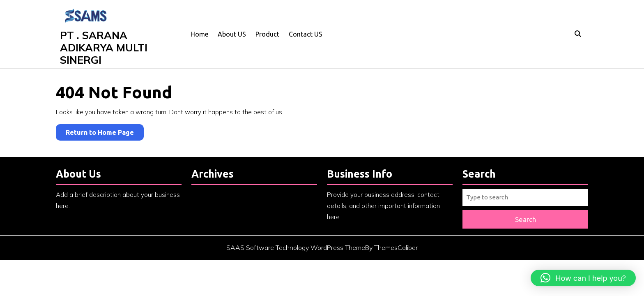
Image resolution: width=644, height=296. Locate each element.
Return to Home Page (105, 134)
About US (232, 34)
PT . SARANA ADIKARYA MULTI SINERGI (104, 47)
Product (267, 34)
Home (199, 34)
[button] (583, 278)
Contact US (306, 34)
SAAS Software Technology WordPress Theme (296, 247)
